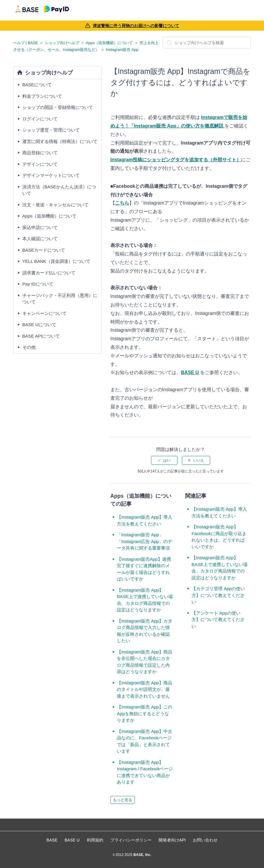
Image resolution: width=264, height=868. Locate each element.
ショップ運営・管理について (51, 130)
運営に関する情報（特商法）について (60, 141)
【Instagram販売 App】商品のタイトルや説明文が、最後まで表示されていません (145, 689)
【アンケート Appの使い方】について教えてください (218, 620)
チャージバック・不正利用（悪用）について (60, 299)
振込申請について (40, 227)
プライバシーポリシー (131, 840)
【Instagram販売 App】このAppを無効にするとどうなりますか (145, 713)
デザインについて (40, 164)
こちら (122, 203)
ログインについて (40, 119)
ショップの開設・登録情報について (58, 107)
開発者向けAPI (172, 840)
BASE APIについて (41, 336)
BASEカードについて (44, 250)
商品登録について (40, 153)
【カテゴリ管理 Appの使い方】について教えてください (218, 595)
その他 (29, 347)
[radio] (164, 460)
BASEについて (37, 85)
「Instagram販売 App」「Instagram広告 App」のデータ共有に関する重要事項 (145, 541)
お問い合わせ (205, 840)
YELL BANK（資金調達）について (56, 261)
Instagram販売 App (122, 50)
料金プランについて (42, 96)
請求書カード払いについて (49, 273)
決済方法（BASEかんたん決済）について (59, 190)
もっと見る (123, 800)
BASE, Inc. (142, 855)
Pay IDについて (38, 284)
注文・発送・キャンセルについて (55, 205)
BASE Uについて (39, 325)
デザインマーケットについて (51, 175)
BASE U (190, 372)
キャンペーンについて (44, 313)
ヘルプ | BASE (26, 43)
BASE (52, 840)
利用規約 (95, 840)
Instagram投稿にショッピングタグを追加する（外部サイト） (176, 160)
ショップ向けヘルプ (62, 43)
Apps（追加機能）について (109, 43)
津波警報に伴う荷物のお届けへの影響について (136, 26)
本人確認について (40, 239)
